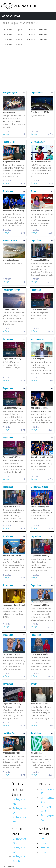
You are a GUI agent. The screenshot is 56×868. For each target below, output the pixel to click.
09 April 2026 (8, 39)
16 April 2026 (20, 29)
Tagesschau (36, 240)
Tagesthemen (37, 93)
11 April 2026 (31, 34)
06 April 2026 (43, 39)
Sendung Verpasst (11, 16)
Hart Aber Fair (9, 142)
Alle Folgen (6, 134)
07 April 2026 (31, 39)
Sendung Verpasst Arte (20, 819)
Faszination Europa (11, 290)
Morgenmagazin (10, 93)
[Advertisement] (27, 69)
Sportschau (8, 191)
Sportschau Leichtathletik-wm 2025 (14, 587)
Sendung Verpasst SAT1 (20, 850)
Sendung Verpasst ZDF (20, 811)
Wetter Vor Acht (10, 240)
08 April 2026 (20, 39)
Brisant (34, 191)
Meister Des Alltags (39, 487)
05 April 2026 (8, 44)
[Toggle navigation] (50, 16)
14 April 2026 (43, 29)
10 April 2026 (43, 34)
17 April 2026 (8, 29)
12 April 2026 (20, 34)
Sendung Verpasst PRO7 (20, 841)
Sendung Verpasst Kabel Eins (20, 859)
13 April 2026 (8, 34)
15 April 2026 (31, 29)
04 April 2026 (20, 44)
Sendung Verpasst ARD (20, 802)
